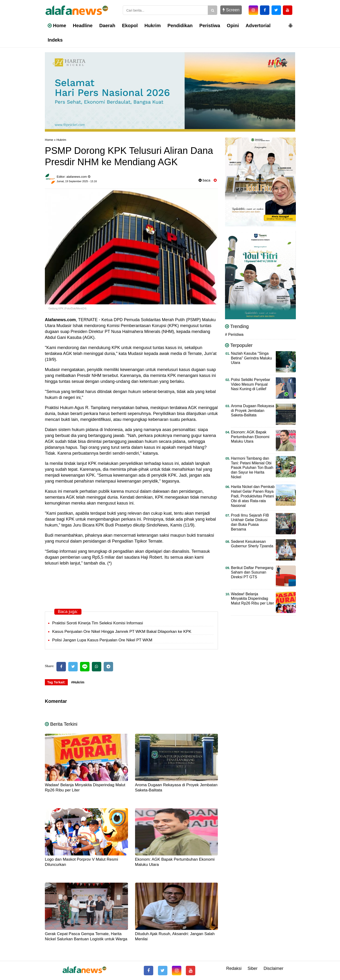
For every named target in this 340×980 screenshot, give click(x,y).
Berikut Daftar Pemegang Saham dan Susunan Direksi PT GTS (252, 572)
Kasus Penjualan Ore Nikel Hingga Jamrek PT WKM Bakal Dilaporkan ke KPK (122, 632)
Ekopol (130, 26)
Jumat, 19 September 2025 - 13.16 (77, 181)
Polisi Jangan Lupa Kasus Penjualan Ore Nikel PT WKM (102, 640)
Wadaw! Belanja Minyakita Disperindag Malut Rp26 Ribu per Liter (252, 599)
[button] (290, 24)
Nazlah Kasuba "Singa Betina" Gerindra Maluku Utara (251, 358)
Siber (253, 968)
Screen (231, 10)
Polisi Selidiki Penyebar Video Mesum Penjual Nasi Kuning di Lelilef (251, 384)
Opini (233, 26)
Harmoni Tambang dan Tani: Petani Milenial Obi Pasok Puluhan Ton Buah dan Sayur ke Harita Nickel (252, 468)
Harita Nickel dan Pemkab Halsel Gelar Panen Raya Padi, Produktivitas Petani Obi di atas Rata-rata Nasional (253, 496)
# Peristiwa (234, 335)
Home (57, 26)
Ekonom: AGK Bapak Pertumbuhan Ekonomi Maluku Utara (250, 437)
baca (204, 180)
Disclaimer (273, 968)
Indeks (55, 40)
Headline (83, 26)
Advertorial (258, 26)
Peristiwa (210, 26)
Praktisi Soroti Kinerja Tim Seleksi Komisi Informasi (98, 623)
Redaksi (234, 968)
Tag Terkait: (56, 682)
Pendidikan (180, 26)
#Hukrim (78, 682)
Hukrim (153, 26)
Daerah (107, 26)
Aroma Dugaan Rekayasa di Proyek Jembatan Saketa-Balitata (253, 411)
